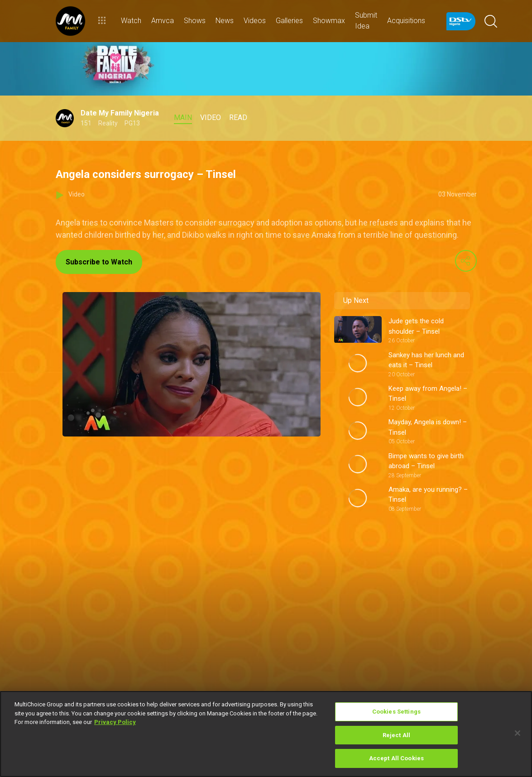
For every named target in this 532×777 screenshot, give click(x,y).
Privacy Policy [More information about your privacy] (115, 722)
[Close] (518, 733)
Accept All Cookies (396, 758)
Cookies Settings (396, 712)
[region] (266, 734)
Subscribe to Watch (99, 262)
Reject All (396, 735)
